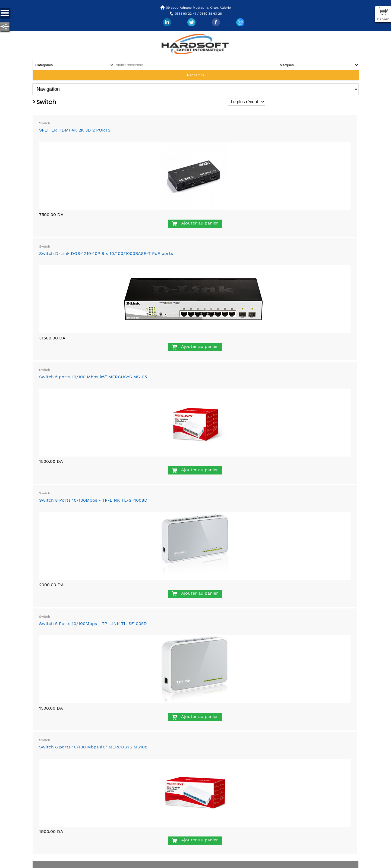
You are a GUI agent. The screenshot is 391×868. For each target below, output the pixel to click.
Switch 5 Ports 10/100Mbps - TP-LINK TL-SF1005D (93, 624)
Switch (45, 123)
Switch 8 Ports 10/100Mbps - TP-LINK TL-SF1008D (93, 500)
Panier (383, 19)
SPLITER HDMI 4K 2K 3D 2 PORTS (75, 130)
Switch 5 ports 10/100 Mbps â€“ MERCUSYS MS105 (93, 377)
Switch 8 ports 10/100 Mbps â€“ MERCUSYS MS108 (93, 747)
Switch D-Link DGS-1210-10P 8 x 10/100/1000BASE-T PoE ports (106, 253)
